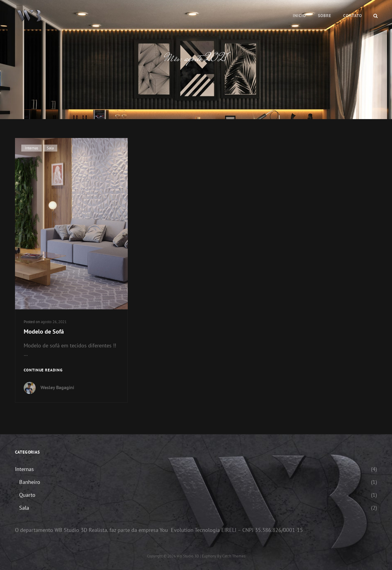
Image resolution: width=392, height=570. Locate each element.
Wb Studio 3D (188, 556)
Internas (31, 148)
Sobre (325, 16)
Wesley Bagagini (57, 387)
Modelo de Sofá (44, 331)
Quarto (27, 495)
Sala (50, 148)
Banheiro (30, 482)
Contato (353, 16)
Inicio (299, 16)
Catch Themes (234, 556)
